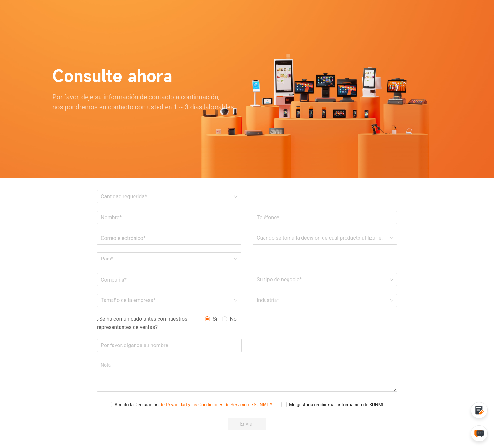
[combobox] (167, 259)
